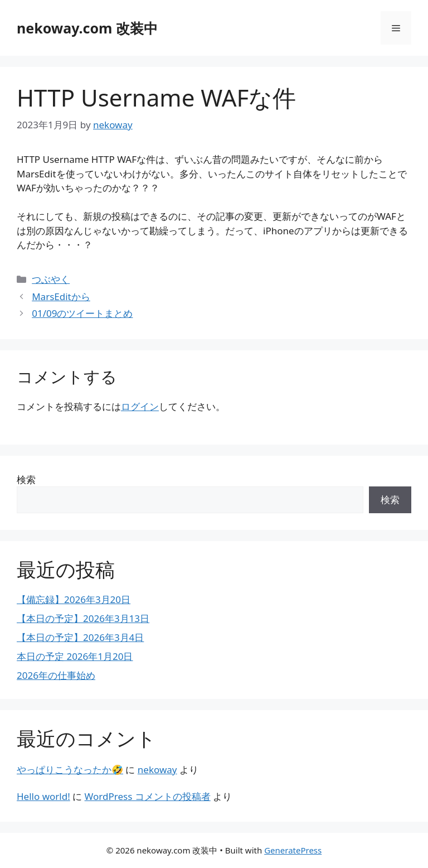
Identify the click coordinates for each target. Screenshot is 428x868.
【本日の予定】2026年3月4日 (80, 637)
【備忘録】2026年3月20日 (74, 599)
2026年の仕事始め (56, 675)
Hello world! (43, 796)
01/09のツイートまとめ (82, 313)
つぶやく (51, 279)
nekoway (157, 770)
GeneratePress (293, 850)
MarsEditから (61, 296)
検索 (26, 479)
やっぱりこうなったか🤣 (70, 770)
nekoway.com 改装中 (87, 28)
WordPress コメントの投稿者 (148, 796)
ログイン (140, 406)
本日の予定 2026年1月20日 (75, 656)
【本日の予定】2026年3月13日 (83, 618)
